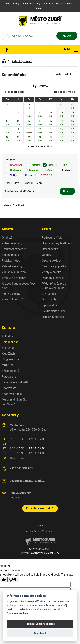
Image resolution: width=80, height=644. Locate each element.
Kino (51, 165)
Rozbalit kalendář (40, 146)
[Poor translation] (13, 580)
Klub (64, 165)
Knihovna (16, 170)
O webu (40, 525)
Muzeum (34, 170)
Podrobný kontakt (40, 508)
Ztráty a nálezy (51, 272)
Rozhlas (67, 170)
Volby (13, 175)
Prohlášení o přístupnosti (40, 531)
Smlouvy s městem (14, 278)
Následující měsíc (66, 92)
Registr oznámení (53, 317)
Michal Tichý (52, 553)
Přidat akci (65, 75)
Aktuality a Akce (22, 61)
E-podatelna (49, 305)
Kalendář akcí (10, 342)
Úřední (29, 175)
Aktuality (7, 336)
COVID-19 (46, 175)
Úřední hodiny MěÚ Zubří (58, 243)
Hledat (67, 36)
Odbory (46, 255)
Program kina (10, 359)
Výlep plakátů (10, 371)
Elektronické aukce (54, 311)
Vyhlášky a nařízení (14, 272)
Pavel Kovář (36, 553)
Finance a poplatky (54, 266)
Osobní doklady (52, 261)
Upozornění (17, 165)
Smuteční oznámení (14, 249)
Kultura (36, 165)
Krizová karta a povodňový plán (19, 286)
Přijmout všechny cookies (40, 624)
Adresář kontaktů (13, 299)
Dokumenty (49, 299)
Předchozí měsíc (13, 92)
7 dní (40, 183)
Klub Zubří (8, 354)
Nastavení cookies (17, 613)
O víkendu (28, 183)
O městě (7, 238)
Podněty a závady (53, 278)
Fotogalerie (9, 377)
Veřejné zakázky (12, 266)
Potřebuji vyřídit (52, 238)
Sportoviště (9, 388)
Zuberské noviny (12, 243)
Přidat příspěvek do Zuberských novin (54, 286)
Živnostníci (49, 294)
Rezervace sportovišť (15, 382)
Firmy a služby (11, 294)
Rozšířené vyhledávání (20, 191)
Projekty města (11, 261)
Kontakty (10, 415)
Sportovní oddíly (12, 394)
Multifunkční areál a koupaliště (14, 402)
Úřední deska (50, 249)
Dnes (8, 183)
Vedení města (10, 255)
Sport (51, 170)
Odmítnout (40, 633)
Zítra (16, 183)
